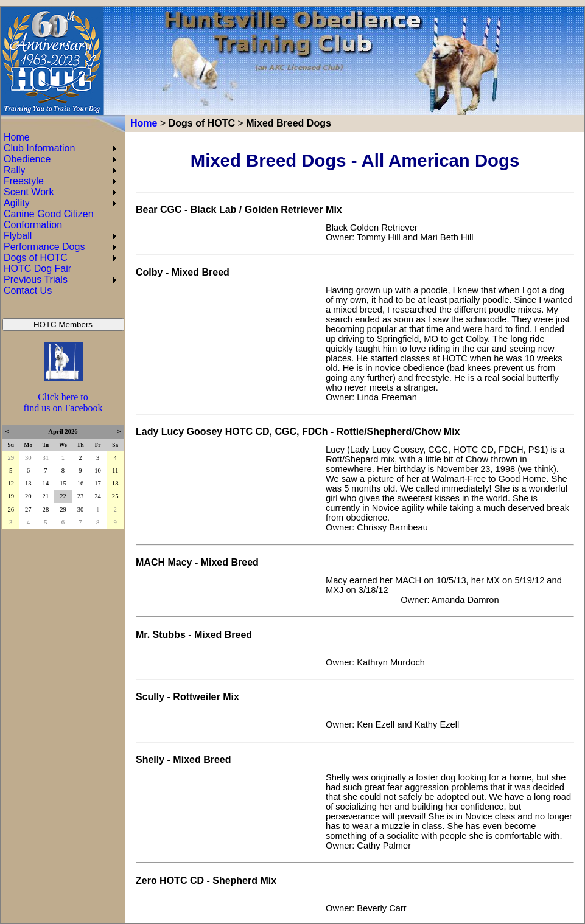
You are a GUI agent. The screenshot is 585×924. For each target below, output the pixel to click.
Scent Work (29, 192)
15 (63, 483)
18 (115, 483)
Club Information (39, 148)
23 (81, 496)
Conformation (33, 225)
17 (98, 483)
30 (28, 458)
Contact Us (28, 290)
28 (46, 509)
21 (46, 496)
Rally (15, 170)
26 (11, 509)
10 (98, 471)
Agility (17, 203)
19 (11, 496)
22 (63, 496)
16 (81, 483)
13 (28, 483)
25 (115, 496)
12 (11, 483)
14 (46, 483)
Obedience (27, 159)
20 (28, 496)
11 (115, 471)
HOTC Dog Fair (37, 269)
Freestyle (24, 181)
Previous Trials (36, 280)
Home (144, 123)
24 (98, 496)
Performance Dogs (44, 247)
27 (28, 509)
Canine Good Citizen (49, 214)
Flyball (18, 236)
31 (46, 458)
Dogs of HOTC (202, 123)
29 (11, 458)
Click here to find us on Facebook (63, 402)
